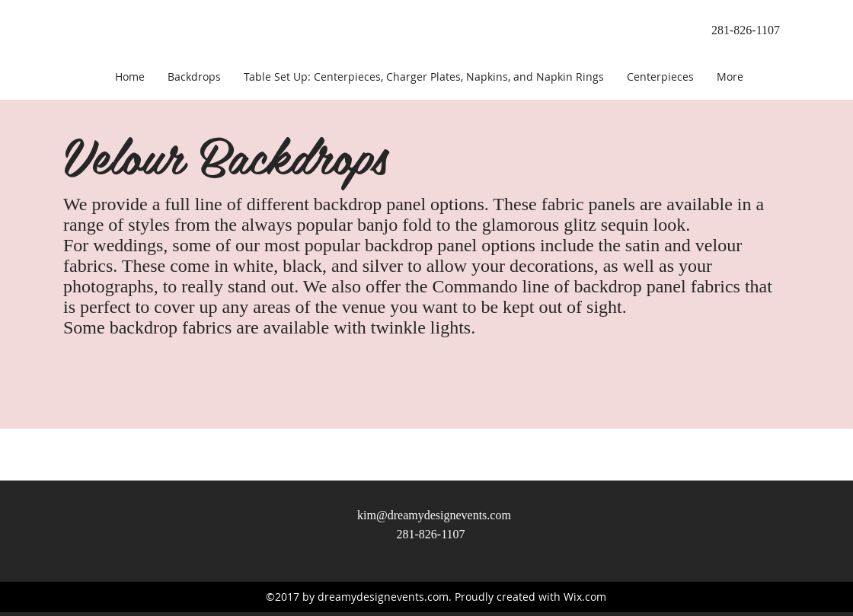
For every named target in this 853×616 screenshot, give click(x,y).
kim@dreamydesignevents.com (434, 515)
